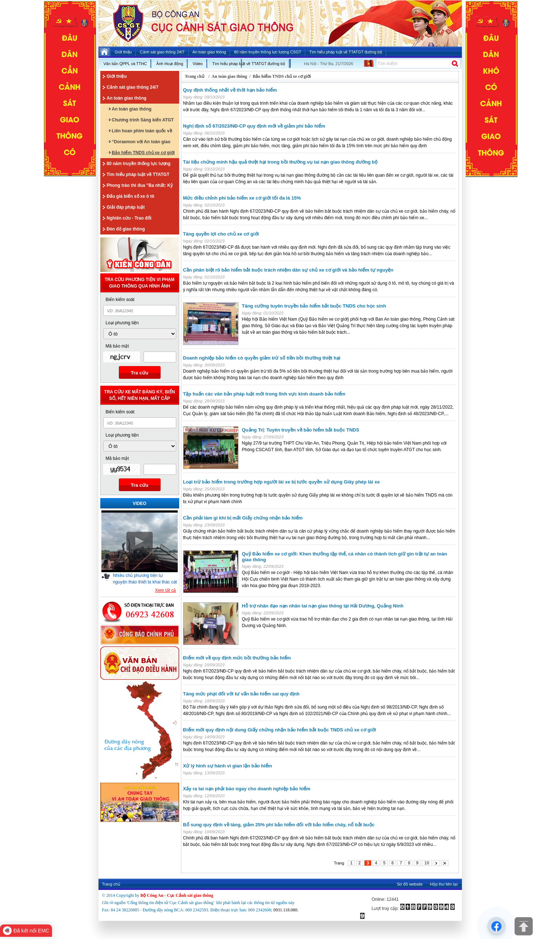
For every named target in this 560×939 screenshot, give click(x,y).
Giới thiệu (117, 76)
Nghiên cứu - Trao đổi (129, 218)
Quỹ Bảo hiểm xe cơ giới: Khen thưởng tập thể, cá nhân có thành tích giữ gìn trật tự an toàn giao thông (345, 557)
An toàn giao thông (127, 98)
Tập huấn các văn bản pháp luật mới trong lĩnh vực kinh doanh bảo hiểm (264, 394)
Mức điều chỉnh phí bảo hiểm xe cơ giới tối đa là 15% (242, 198)
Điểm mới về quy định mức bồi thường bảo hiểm (237, 658)
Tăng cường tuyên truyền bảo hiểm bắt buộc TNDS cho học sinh (314, 306)
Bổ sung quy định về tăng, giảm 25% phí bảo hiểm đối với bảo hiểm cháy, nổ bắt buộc (279, 825)
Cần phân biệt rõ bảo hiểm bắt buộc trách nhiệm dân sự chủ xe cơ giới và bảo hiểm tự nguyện (288, 270)
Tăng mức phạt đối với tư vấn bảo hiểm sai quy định (241, 694)
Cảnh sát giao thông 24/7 (133, 87)
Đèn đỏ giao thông (126, 229)
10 (427, 863)
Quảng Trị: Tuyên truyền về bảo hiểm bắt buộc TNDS (301, 430)
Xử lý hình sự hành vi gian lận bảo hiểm (228, 766)
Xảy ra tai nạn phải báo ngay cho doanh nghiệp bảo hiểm (247, 789)
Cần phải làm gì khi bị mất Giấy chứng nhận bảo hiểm (243, 518)
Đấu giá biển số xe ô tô (131, 196)
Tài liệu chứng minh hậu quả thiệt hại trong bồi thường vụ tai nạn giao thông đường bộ (281, 162)
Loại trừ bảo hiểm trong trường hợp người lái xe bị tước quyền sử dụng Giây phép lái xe (281, 482)
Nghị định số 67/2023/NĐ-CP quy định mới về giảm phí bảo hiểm (254, 126)
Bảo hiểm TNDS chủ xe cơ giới (143, 153)
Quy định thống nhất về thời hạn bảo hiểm (230, 90)
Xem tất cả (165, 590)
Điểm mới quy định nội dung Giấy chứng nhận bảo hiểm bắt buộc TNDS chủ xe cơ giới (280, 730)
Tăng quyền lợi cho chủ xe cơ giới (221, 234)
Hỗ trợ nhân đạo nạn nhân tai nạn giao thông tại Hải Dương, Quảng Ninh (323, 606)
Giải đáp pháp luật (126, 207)
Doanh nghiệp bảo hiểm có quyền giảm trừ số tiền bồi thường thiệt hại (262, 358)
